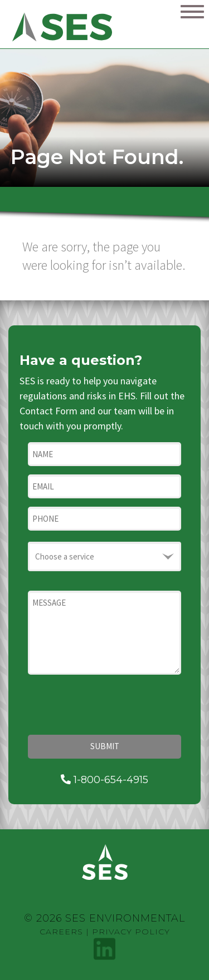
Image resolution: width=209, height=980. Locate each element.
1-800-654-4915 (104, 780)
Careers (61, 932)
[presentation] (113, 705)
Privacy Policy (131, 932)
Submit (105, 746)
